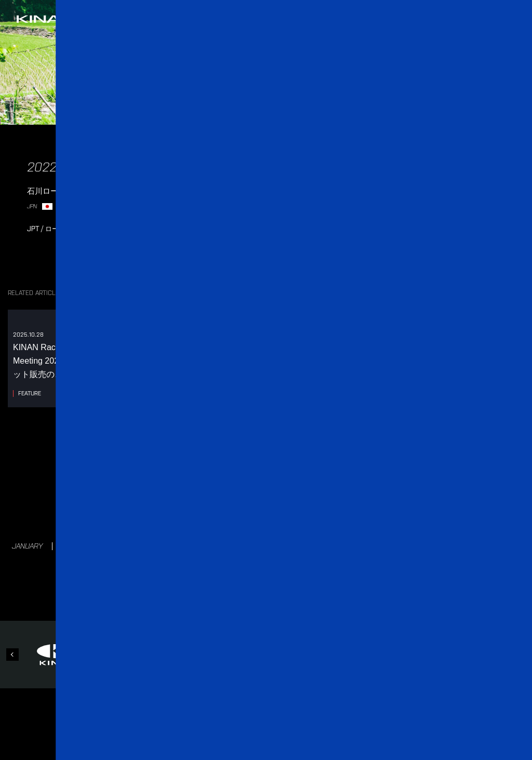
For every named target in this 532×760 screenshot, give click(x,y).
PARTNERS (313, 595)
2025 (130, 500)
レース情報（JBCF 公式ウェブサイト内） (306, 193)
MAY (213, 546)
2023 (225, 501)
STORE (410, 595)
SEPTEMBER (388, 546)
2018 (266, 522)
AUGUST (332, 546)
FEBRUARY (82, 546)
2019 (407, 501)
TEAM (228, 595)
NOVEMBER (502, 546)
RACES (266, 595)
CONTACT (365, 595)
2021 (317, 501)
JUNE (251, 546)
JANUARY (27, 546)
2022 (272, 501)
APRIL (176, 546)
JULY (289, 546)
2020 (362, 501)
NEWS (191, 595)
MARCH (133, 546)
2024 (179, 501)
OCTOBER (446, 546)
